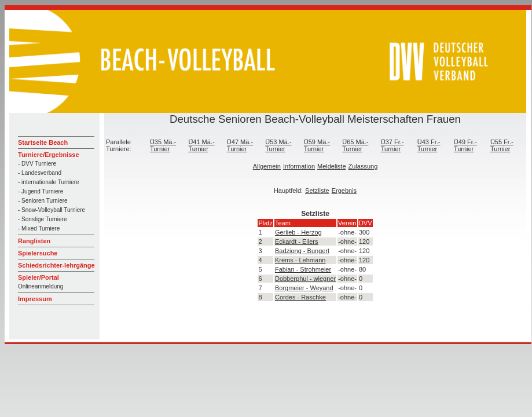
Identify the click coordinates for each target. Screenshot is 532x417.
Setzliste (317, 191)
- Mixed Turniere (39, 228)
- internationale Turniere (49, 182)
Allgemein (267, 166)
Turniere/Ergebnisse (49, 155)
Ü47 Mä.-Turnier (240, 145)
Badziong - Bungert (302, 251)
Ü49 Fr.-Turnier (465, 145)
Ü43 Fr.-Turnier (429, 145)
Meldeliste (332, 166)
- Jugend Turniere (41, 191)
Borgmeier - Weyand (304, 288)
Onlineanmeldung (41, 286)
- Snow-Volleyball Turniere (52, 210)
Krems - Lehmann (300, 260)
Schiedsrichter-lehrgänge (56, 265)
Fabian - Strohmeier (303, 269)
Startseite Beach (43, 142)
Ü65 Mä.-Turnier (355, 145)
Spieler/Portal (38, 277)
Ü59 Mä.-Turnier (317, 145)
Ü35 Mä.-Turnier (163, 145)
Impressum (35, 299)
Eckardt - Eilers (297, 242)
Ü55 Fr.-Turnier (502, 145)
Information (299, 166)
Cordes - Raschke (300, 297)
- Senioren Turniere (43, 201)
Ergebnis (344, 191)
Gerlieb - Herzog (298, 232)
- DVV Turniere (37, 164)
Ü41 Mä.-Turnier (201, 145)
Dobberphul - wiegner (305, 279)
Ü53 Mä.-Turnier (278, 145)
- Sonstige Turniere (43, 219)
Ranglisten (34, 241)
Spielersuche (38, 253)
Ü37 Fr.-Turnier (392, 145)
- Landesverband (40, 173)
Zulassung (363, 166)
